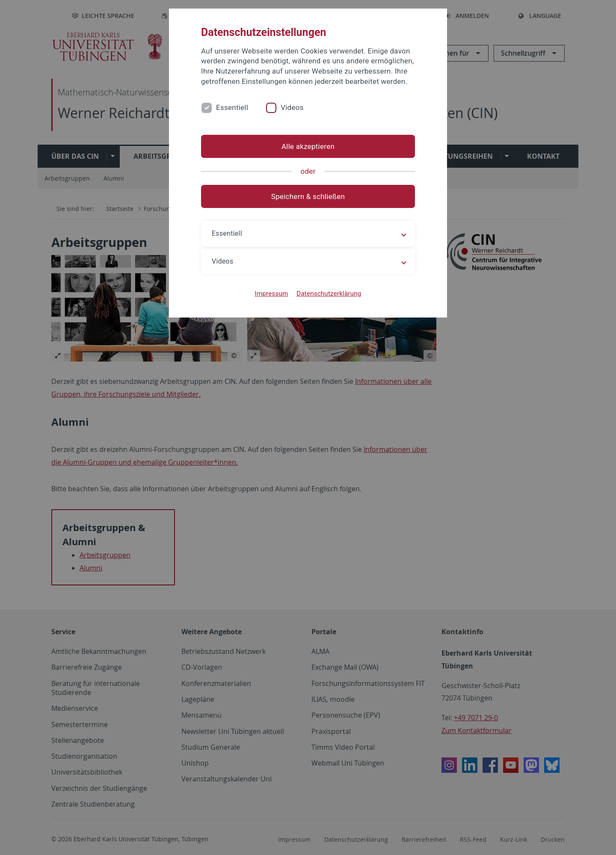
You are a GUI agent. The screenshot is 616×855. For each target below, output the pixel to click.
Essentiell (232, 107)
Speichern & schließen (308, 196)
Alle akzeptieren (308, 146)
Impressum (272, 294)
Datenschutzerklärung (329, 294)
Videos (292, 107)
